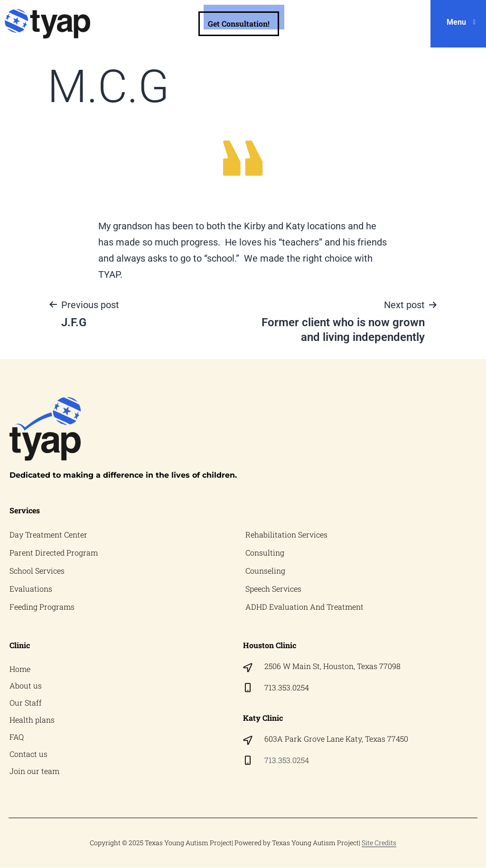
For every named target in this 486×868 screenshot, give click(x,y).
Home (20, 669)
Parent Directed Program (54, 552)
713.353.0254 (287, 687)
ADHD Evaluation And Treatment (304, 607)
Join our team (34, 771)
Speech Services (273, 589)
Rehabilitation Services (286, 534)
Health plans (32, 720)
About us (26, 686)
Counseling (265, 571)
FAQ (17, 737)
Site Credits (379, 843)
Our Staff (26, 703)
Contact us (28, 754)
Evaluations (31, 589)
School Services (37, 571)
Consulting (265, 552)
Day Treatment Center (48, 534)
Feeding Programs (42, 607)
